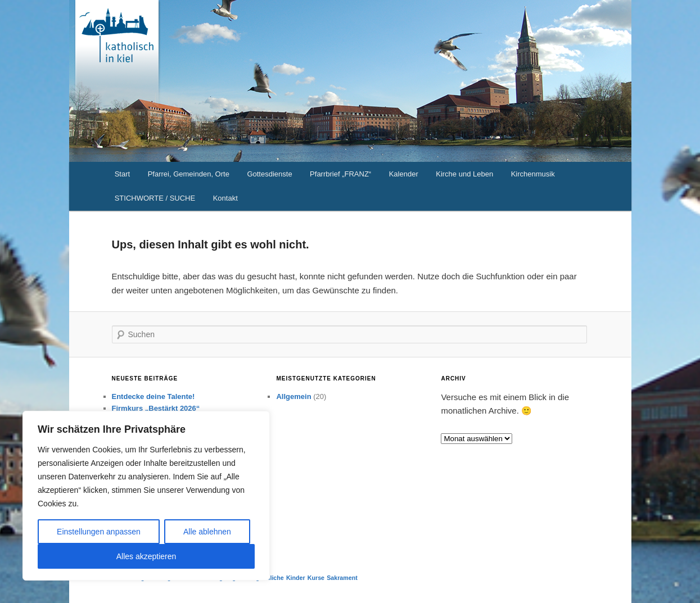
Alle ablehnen (207, 532)
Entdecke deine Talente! (153, 396)
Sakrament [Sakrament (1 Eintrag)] (342, 578)
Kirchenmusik (533, 174)
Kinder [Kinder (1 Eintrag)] (296, 578)
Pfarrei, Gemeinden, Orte (189, 174)
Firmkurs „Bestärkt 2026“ (156, 408)
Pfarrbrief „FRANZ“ (340, 174)
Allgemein (293, 396)
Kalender (404, 174)
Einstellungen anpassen (99, 532)
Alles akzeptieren (146, 556)
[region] (146, 496)
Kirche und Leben (464, 174)
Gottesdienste (269, 174)
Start (122, 174)
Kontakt (225, 198)
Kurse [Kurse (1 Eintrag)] (316, 578)
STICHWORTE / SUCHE (155, 198)
